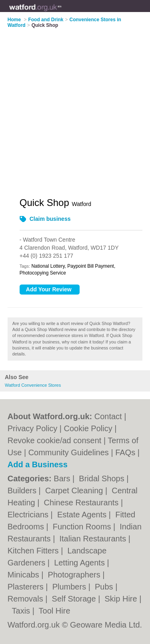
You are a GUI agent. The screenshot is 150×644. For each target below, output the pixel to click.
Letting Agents (80, 563)
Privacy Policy (32, 428)
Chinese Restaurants (82, 503)
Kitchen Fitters (34, 551)
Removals (26, 599)
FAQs (125, 452)
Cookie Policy (88, 428)
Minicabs (24, 575)
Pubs (105, 587)
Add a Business (38, 464)
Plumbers (70, 587)
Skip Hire (122, 599)
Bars (63, 478)
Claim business (50, 219)
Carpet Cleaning (75, 491)
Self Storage (75, 599)
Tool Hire (55, 611)
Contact (108, 416)
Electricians (29, 515)
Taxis (22, 611)
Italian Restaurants (94, 539)
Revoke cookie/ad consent (55, 440)
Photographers (75, 575)
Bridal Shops (103, 478)
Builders (23, 491)
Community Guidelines (69, 452)
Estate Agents (83, 515)
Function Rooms (83, 527)
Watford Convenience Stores (33, 385)
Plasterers (27, 587)
